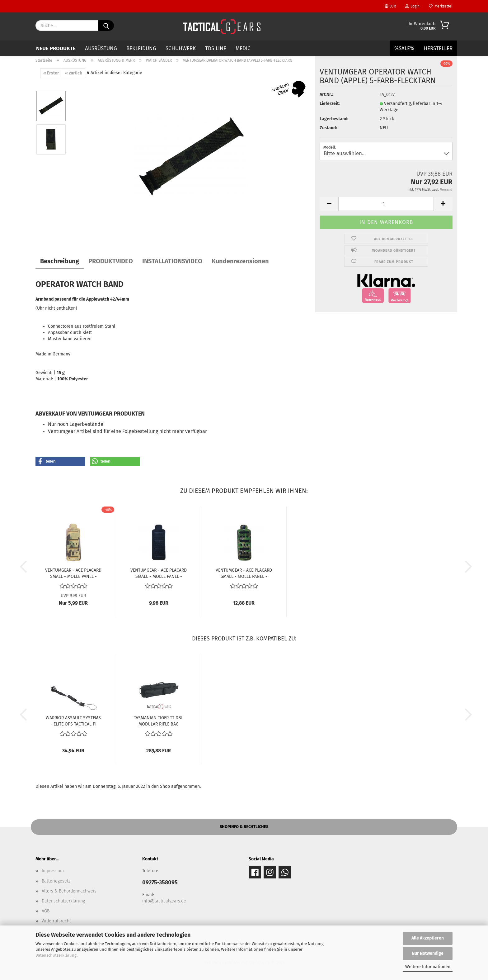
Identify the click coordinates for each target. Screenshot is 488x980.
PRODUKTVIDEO (111, 261)
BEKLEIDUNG (141, 48)
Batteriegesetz (56, 881)
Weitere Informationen (428, 967)
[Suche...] (106, 26)
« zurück (74, 73)
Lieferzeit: (330, 104)
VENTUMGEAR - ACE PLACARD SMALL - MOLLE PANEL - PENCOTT (244, 573)
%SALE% (404, 48)
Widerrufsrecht (56, 921)
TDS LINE (216, 48)
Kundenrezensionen (240, 261)
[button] (329, 204)
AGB (46, 911)
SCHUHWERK (181, 48)
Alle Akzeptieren (428, 938)
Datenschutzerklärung (56, 955)
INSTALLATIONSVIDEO (172, 261)
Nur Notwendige (428, 953)
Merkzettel (441, 6)
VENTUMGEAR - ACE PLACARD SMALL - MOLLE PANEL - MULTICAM (73, 573)
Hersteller (438, 48)
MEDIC (243, 48)
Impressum (53, 871)
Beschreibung (60, 261)
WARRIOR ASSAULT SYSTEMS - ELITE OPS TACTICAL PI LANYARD (73, 721)
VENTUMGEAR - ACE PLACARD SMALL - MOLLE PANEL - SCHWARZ (159, 573)
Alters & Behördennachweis (69, 891)
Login (412, 6)
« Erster (51, 73)
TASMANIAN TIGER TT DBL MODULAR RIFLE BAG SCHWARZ (159, 721)
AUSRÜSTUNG (101, 48)
